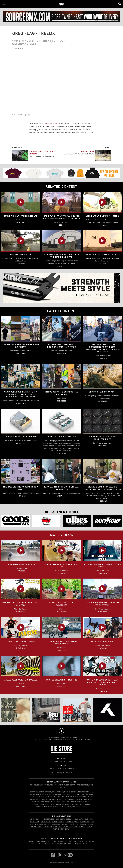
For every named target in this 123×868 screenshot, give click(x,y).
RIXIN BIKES (88, 824)
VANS (89, 827)
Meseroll (82, 841)
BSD (53, 819)
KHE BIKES (70, 822)
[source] (61, 17)
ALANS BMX (35, 819)
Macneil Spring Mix (21, 255)
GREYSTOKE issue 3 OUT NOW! (61, 437)
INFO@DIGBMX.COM (64, 773)
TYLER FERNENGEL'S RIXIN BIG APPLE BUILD (61, 643)
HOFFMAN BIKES (58, 822)
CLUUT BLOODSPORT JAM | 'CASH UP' (61, 566)
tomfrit (61, 862)
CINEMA (69, 819)
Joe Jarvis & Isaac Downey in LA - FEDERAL (102, 566)
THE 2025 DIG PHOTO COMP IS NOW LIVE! (21, 488)
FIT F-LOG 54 (88, 151)
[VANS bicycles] (46, 521)
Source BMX (63, 844)
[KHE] (107, 710)
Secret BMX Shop (49, 844)
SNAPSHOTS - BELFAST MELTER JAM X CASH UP (21, 346)
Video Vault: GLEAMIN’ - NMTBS (102, 216)
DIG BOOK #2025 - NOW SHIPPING (21, 437)
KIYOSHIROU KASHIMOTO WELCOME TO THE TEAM (102, 604)
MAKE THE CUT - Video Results (21, 216)
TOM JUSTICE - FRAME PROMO (21, 641)
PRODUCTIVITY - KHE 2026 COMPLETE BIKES (102, 438)
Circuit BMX (41, 841)
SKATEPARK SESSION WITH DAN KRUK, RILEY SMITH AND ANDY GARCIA (102, 682)
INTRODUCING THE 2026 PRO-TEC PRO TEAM (61, 393)
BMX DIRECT (45, 819)
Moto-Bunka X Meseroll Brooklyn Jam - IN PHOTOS (61, 346)
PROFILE (64, 824)
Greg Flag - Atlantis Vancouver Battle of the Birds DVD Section (62, 217)
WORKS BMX (58, 829)
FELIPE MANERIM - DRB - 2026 (21, 564)
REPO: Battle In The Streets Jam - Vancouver (62, 488)
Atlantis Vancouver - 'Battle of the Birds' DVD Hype (61, 256)
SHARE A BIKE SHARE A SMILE (67, 827)
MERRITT (47, 824)
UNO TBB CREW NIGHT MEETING (61, 680)
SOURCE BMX (36, 827)
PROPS (71, 824)
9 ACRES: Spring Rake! (102, 641)
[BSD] (46, 710)
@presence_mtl (51, 123)
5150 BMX (62, 841)
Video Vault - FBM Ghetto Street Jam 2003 (21, 604)
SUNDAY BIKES (48, 827)
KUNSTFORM (85, 822)
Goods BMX (72, 841)
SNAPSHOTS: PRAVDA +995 (102, 392)
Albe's (32, 841)
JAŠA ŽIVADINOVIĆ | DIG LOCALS (21, 680)
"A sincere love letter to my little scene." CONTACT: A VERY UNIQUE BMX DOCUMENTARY (21, 394)
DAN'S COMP (34, 822)
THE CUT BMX (87, 819)
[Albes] (77, 521)
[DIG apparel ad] (61, 173)
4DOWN (67, 829)
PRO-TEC (78, 824)
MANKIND (38, 824)
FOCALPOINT (46, 822)
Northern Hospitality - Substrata (61, 604)
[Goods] (16, 521)
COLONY (77, 819)
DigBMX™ (75, 737)
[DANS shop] (107, 521)
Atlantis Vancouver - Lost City (102, 255)
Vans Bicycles (85, 844)
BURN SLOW (60, 819)
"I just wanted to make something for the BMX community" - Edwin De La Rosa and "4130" (102, 348)
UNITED (82, 827)
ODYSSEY (55, 824)
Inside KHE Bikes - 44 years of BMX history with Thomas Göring (102, 488)
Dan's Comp (52, 841)
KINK (77, 822)
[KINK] (61, 288)
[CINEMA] (77, 710)
